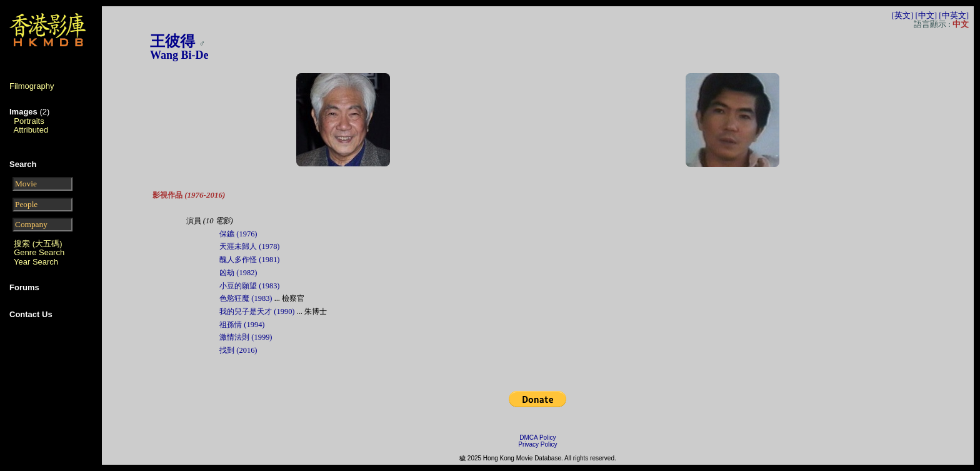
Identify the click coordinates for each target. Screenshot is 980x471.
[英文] (902, 15)
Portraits (29, 121)
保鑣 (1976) (238, 234)
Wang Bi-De (179, 55)
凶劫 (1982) (238, 273)
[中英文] (954, 15)
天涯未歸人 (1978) (249, 246)
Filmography (32, 86)
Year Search (36, 262)
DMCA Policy (537, 438)
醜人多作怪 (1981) (249, 260)
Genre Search (39, 252)
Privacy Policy (537, 444)
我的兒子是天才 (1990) (257, 311)
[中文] (926, 15)
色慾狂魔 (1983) (246, 298)
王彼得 (172, 41)
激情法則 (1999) (246, 337)
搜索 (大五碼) (38, 244)
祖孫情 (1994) (242, 325)
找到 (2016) (238, 350)
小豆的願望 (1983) (249, 286)
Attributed (31, 130)
